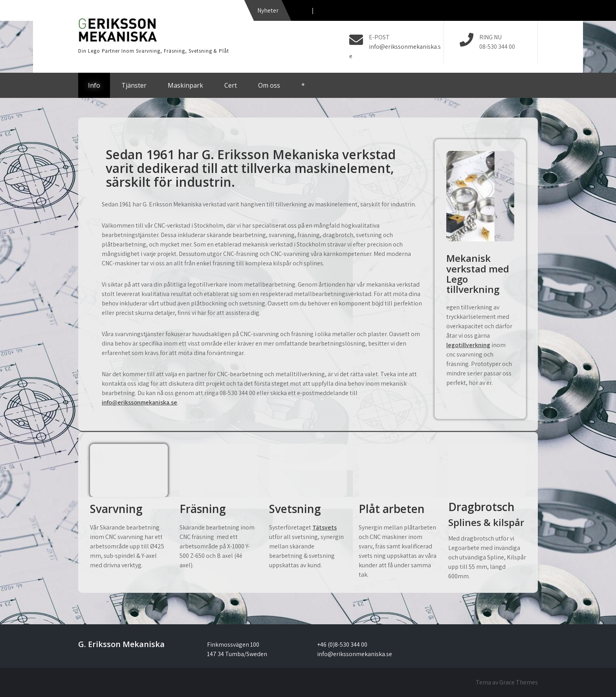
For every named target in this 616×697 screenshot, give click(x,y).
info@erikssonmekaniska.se (139, 402)
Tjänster (134, 85)
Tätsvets (324, 527)
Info (94, 85)
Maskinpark (185, 85)
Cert (231, 85)
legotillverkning (468, 345)
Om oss (269, 85)
